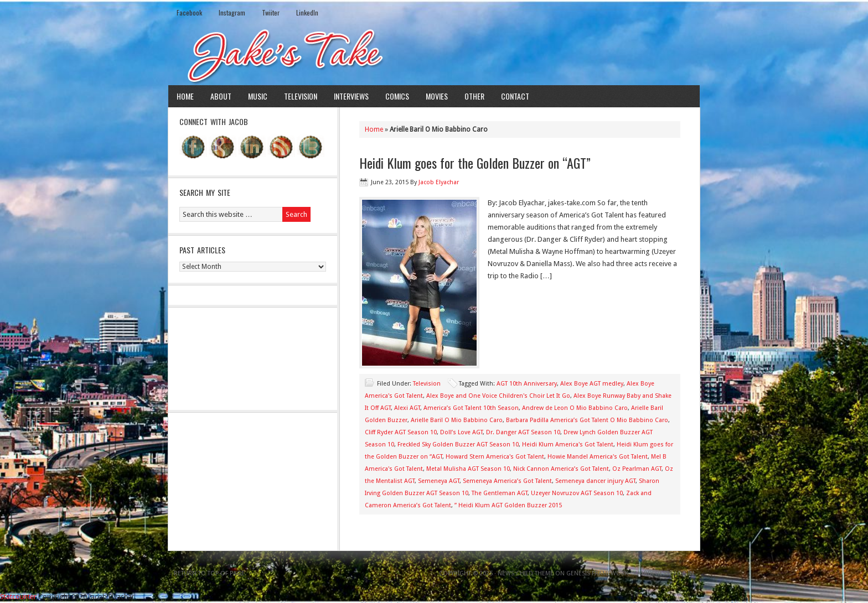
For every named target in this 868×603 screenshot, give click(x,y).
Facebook (189, 12)
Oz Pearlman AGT (637, 469)
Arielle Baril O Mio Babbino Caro (457, 420)
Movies (437, 96)
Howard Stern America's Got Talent (495, 457)
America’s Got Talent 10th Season (471, 408)
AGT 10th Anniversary (527, 384)
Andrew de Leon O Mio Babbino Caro (575, 408)
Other (474, 96)
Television (301, 96)
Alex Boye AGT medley (592, 384)
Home (185, 96)
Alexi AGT (407, 408)
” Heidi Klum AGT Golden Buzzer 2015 (508, 505)
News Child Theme (526, 573)
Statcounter (18, 597)
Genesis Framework (597, 573)
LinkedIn (307, 12)
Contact (515, 96)
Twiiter (271, 12)
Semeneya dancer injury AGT (595, 481)
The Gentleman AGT (500, 493)
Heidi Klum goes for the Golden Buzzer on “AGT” (475, 163)
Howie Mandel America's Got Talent (598, 457)
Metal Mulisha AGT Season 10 (468, 469)
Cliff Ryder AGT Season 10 (401, 432)
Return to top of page (209, 573)
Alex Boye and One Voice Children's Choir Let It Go (498, 396)
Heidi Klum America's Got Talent (568, 445)
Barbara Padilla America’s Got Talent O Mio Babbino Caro (587, 420)
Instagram (232, 12)
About (221, 96)
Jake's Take (434, 55)
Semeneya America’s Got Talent (507, 481)
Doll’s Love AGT (461, 432)
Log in (684, 573)
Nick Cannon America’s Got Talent (561, 469)
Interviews (351, 96)
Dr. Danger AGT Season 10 (523, 432)
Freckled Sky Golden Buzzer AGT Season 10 (458, 445)
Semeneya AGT (439, 481)
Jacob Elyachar (439, 182)
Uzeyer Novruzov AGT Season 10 (577, 493)
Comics (397, 96)
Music (258, 96)
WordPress (651, 573)
